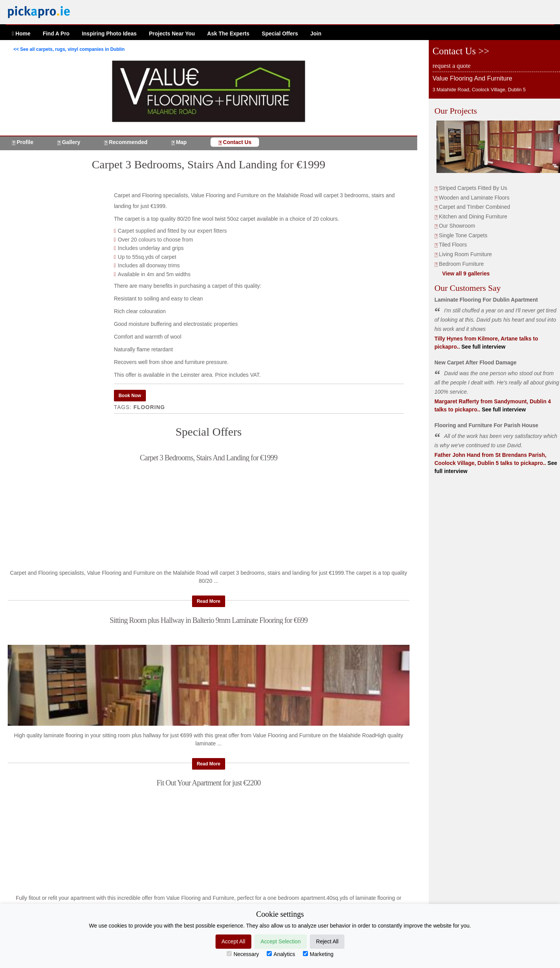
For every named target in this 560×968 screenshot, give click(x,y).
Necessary (243, 954)
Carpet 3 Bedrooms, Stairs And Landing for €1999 (208, 458)
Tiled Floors (453, 245)
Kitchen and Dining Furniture (473, 216)
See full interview (483, 347)
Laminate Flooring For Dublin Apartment (486, 300)
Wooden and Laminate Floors (474, 198)
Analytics (281, 954)
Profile (25, 142)
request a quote (452, 66)
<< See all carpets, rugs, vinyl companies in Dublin (69, 49)
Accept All (233, 941)
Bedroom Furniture (461, 264)
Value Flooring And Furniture (472, 78)
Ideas (109, 34)
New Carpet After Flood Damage (476, 362)
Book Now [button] (130, 396)
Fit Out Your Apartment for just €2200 (209, 783)
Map (181, 142)
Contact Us (237, 142)
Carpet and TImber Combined (474, 207)
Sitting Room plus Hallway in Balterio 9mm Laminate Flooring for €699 (209, 620)
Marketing (318, 954)
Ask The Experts (228, 34)
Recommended (128, 142)
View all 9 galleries (466, 273)
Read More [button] (208, 601)
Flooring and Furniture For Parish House (486, 425)
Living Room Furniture (465, 254)
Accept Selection (281, 941)
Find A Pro (56, 34)
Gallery (71, 142)
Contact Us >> (461, 51)
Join (316, 34)
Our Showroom (457, 226)
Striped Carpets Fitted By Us (473, 188)
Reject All (327, 941)
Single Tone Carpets (463, 235)
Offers (280, 34)
